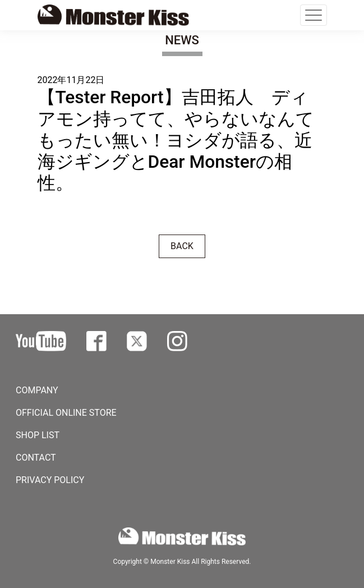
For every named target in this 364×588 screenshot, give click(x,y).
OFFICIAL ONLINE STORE (66, 413)
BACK (182, 246)
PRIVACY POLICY (50, 480)
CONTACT (36, 458)
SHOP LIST (38, 435)
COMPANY (37, 390)
